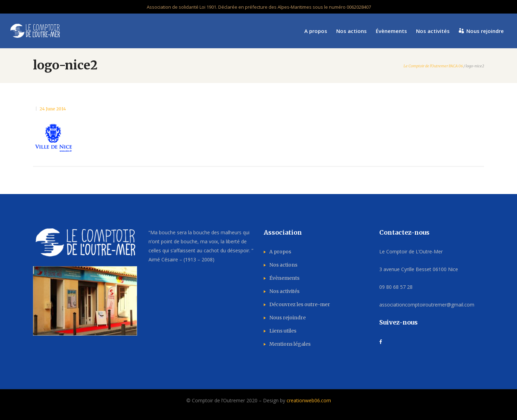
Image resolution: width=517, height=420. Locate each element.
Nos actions (283, 265)
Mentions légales (290, 344)
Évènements (284, 278)
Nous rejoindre (287, 318)
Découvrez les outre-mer (300, 304)
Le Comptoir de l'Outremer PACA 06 (433, 66)
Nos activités (284, 291)
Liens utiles (283, 331)
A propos (280, 252)
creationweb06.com (309, 400)
